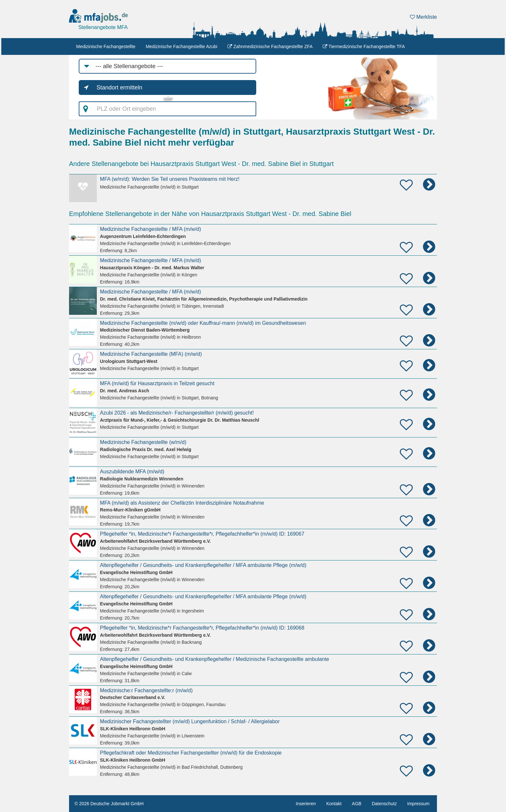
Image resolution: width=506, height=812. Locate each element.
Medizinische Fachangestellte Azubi (182, 46)
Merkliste (423, 17)
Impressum (418, 804)
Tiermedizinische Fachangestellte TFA (364, 46)
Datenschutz (384, 804)
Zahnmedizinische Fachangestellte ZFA (270, 46)
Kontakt (334, 804)
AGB (357, 804)
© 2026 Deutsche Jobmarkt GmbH (109, 804)
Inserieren (306, 804)
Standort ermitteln (119, 87)
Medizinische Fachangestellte (106, 46)
